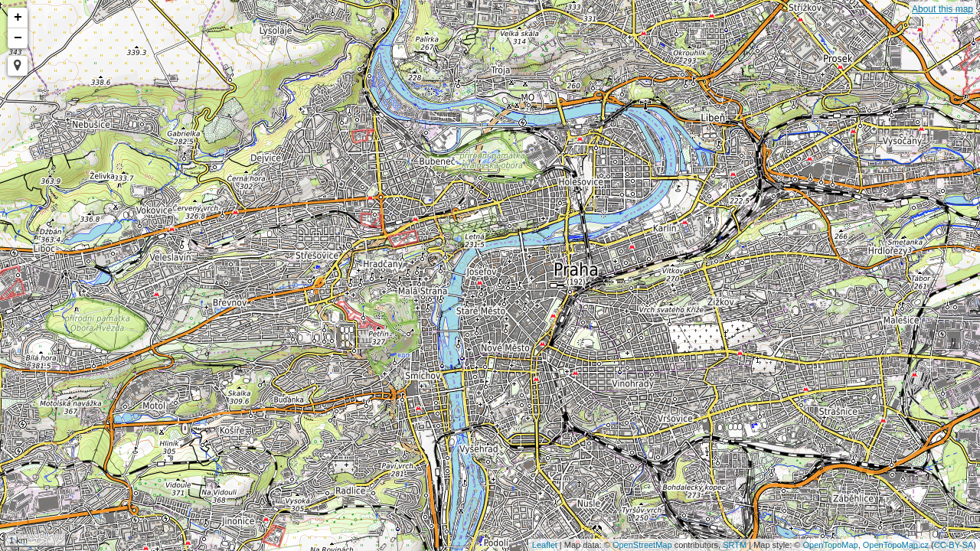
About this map (942, 9)
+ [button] (18, 18)
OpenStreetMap (642, 545)
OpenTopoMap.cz (896, 545)
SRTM (735, 545)
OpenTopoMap (831, 545)
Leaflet (545, 545)
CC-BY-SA (954, 545)
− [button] (18, 38)
